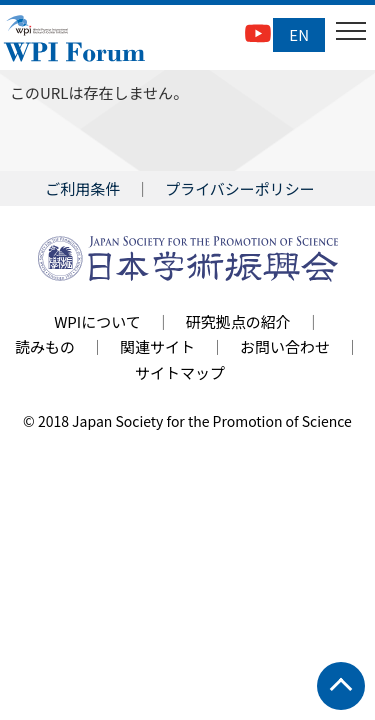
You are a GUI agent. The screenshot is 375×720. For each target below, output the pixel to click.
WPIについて (97, 321)
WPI (75, 40)
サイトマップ (180, 372)
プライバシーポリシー (240, 188)
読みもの (45, 346)
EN (299, 34)
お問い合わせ (285, 346)
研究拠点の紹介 (238, 321)
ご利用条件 (82, 188)
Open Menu (349, 35)
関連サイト (157, 346)
